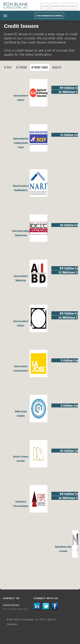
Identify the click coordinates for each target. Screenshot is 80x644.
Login (45, 6)
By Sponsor (22, 68)
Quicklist (57, 68)
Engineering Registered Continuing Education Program (21, 143)
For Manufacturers (49, 16)
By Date (8, 68)
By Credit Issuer (40, 68)
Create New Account (64, 6)
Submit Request (11, 605)
